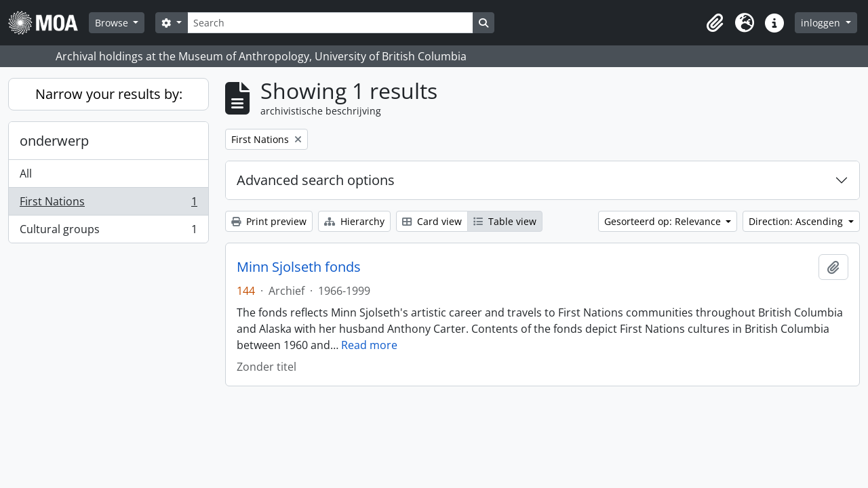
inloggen (822, 23)
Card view (432, 221)
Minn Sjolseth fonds (299, 267)
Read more (369, 345)
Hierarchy (354, 221)
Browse (113, 23)
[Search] (330, 23)
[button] (715, 23)
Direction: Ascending (797, 221)
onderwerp (54, 141)
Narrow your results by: (109, 94)
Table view (505, 221)
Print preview (269, 221)
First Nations (108, 204)
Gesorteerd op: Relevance (664, 221)
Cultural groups (108, 232)
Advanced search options (316, 180)
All (26, 174)
